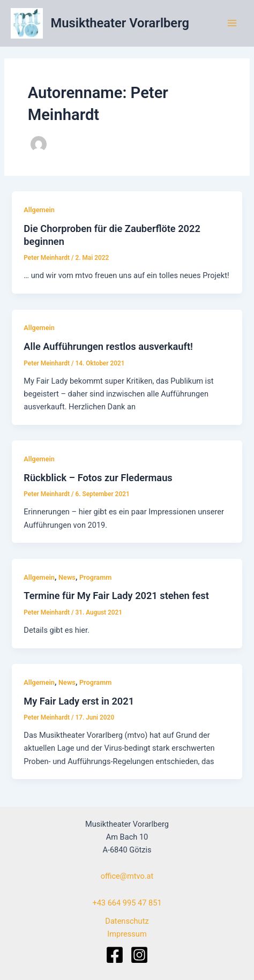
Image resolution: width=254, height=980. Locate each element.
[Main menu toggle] (232, 23)
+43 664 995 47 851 (127, 903)
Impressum (127, 934)
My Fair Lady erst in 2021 (79, 701)
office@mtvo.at (127, 876)
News (67, 577)
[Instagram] (139, 955)
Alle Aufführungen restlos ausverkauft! (108, 346)
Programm (95, 577)
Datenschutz (127, 921)
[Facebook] (115, 955)
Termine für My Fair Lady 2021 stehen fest (116, 596)
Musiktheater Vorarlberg (120, 23)
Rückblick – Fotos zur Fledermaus (98, 478)
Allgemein (39, 210)
